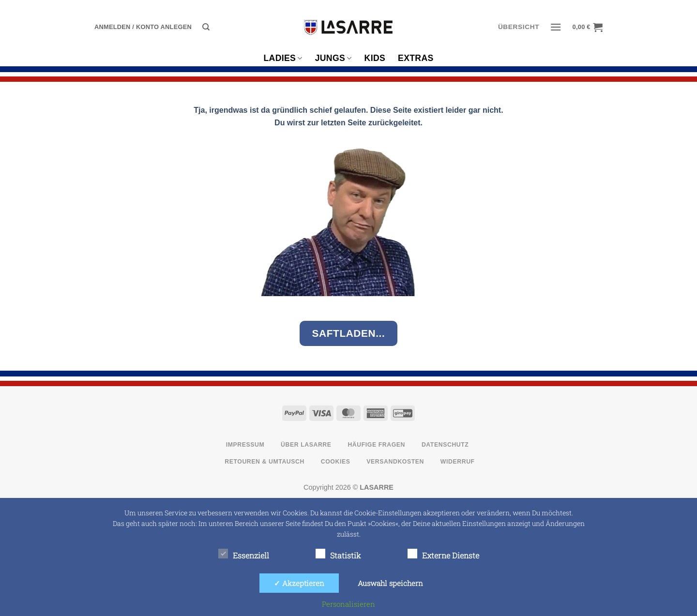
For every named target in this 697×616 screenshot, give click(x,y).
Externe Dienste (443, 555)
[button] (143, 27)
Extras (416, 58)
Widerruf (458, 462)
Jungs (333, 58)
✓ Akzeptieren (299, 583)
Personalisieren (348, 604)
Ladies (283, 58)
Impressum (245, 445)
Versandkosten (395, 462)
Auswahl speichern (390, 583)
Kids (375, 58)
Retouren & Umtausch (265, 462)
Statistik (338, 555)
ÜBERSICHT (519, 27)
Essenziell (244, 555)
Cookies (336, 462)
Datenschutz (445, 445)
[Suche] (206, 27)
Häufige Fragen (376, 445)
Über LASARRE (306, 445)
